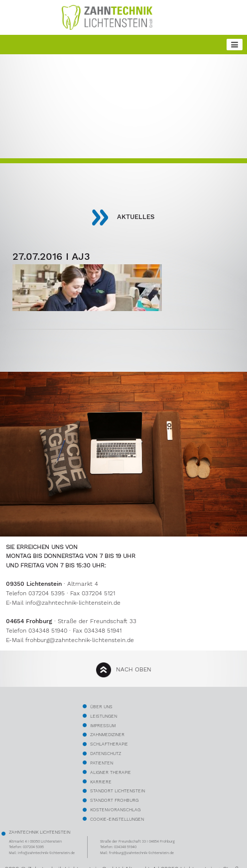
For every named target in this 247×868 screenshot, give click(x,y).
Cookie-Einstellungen (117, 819)
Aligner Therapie (111, 772)
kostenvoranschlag (115, 810)
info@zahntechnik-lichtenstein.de (73, 603)
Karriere (101, 782)
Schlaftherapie (109, 744)
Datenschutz (106, 753)
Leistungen (104, 716)
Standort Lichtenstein (118, 791)
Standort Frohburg (114, 800)
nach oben (134, 669)
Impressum (103, 725)
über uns (101, 706)
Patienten (102, 763)
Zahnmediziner (107, 734)
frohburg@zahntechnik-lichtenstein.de (80, 640)
